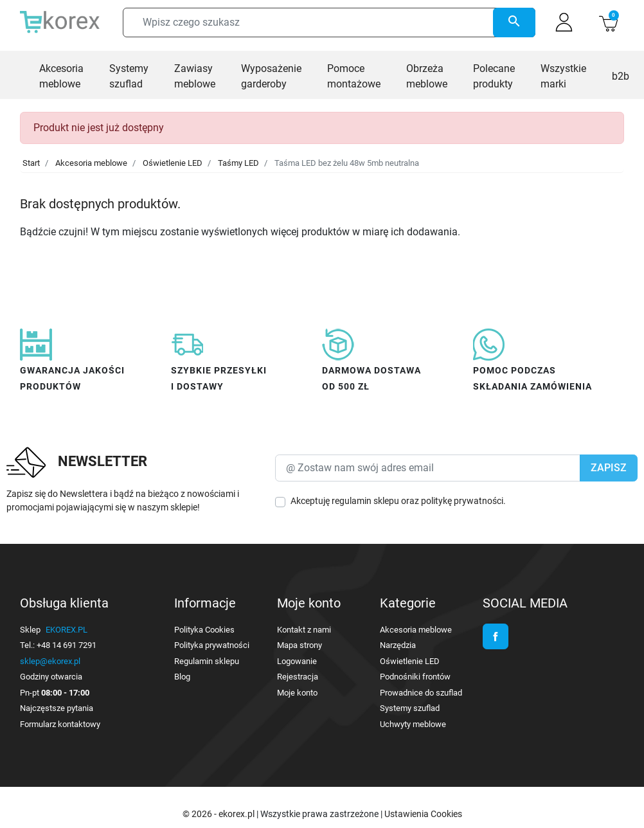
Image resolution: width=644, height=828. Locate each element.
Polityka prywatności (212, 645)
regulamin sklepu (365, 501)
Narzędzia (398, 645)
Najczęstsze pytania (57, 708)
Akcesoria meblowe (91, 163)
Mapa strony (300, 645)
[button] (608, 22)
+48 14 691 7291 (67, 645)
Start (31, 163)
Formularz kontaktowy (60, 724)
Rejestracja (298, 677)
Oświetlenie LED (173, 163)
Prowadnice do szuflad (421, 693)
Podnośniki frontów (415, 677)
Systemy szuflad (410, 708)
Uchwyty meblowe (413, 724)
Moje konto (297, 693)
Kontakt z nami (304, 630)
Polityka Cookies (204, 630)
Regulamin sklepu (207, 661)
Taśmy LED (238, 163)
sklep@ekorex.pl (50, 661)
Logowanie (297, 661)
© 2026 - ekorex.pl (219, 814)
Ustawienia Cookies (423, 814)
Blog (182, 677)
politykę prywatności (462, 501)
